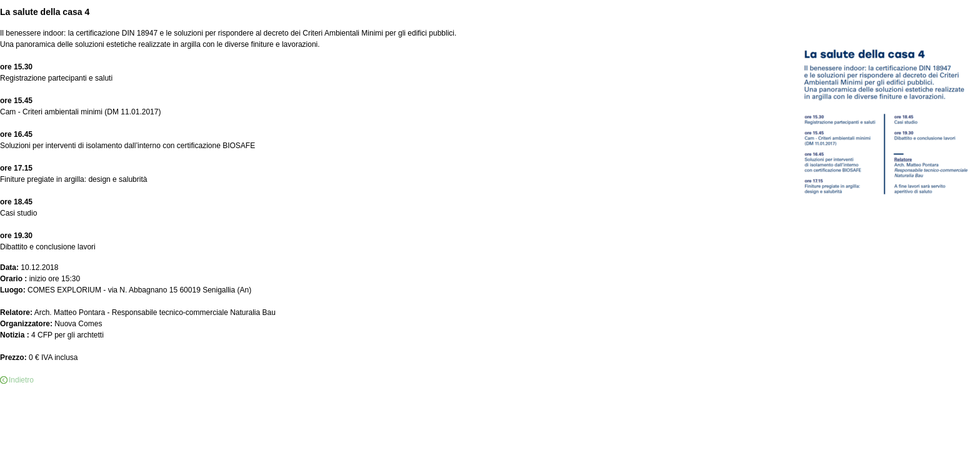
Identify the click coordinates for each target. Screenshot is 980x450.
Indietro (21, 380)
